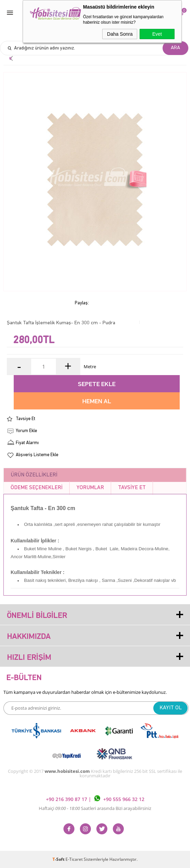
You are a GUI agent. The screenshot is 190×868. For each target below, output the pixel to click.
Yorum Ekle (26, 431)
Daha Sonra (120, 34)
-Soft (59, 859)
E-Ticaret (74, 859)
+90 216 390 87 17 (67, 799)
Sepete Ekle (97, 385)
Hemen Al (97, 402)
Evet (157, 34)
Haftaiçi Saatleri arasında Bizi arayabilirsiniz (95, 808)
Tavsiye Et (26, 419)
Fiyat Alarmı (27, 443)
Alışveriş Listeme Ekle (37, 455)
